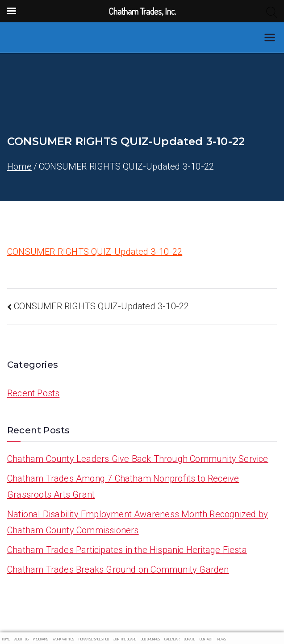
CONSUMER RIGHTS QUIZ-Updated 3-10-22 (95, 252)
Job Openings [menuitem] (150, 639)
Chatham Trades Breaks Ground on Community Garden (118, 569)
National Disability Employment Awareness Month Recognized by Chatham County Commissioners (138, 522)
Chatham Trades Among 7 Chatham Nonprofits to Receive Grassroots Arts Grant (123, 486)
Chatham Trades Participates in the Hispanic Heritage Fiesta (127, 550)
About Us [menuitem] (21, 639)
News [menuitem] (222, 639)
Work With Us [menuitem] (63, 639)
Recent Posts (33, 393)
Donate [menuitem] (190, 639)
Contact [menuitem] (206, 639)
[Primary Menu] (270, 37)
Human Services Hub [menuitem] (94, 639)
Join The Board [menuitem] (125, 639)
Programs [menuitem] (41, 639)
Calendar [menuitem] (172, 639)
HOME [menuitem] (6, 639)
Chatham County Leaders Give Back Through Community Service (138, 459)
